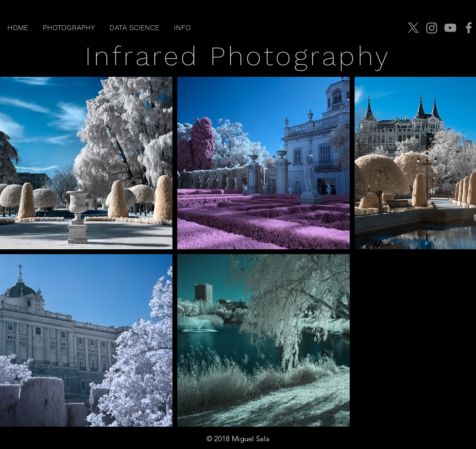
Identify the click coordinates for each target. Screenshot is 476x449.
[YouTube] (450, 28)
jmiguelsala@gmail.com (430, 439)
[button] (69, 28)
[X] (413, 28)
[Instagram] (432, 28)
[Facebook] (469, 28)
